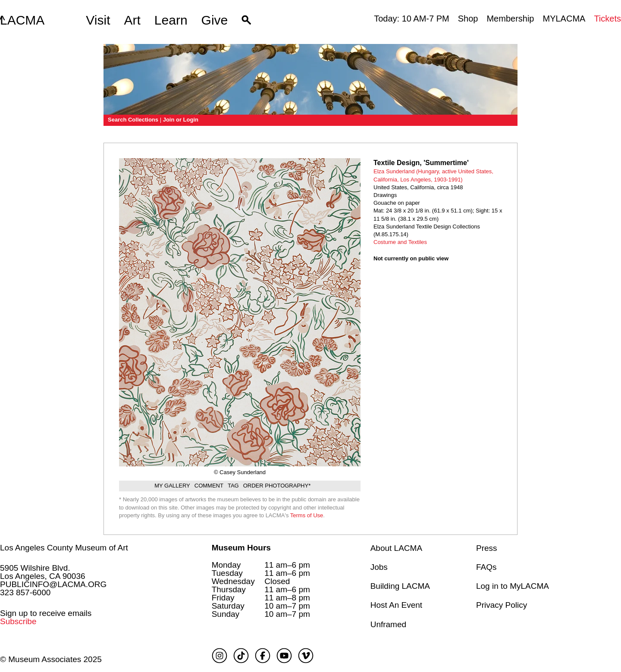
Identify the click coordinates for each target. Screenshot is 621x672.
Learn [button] (171, 20)
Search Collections (133, 120)
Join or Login (181, 120)
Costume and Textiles (400, 242)
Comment (209, 486)
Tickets (607, 19)
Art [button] (132, 20)
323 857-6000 (25, 592)
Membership (510, 19)
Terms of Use (307, 515)
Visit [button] (98, 20)
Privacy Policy (502, 605)
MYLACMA (564, 19)
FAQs (486, 567)
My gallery (172, 486)
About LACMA (396, 548)
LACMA (22, 20)
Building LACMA (400, 586)
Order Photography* (277, 486)
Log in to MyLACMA (513, 586)
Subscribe (18, 621)
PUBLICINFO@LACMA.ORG (53, 584)
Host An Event (396, 605)
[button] (246, 20)
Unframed (388, 624)
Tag (233, 486)
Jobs (379, 567)
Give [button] (215, 20)
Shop (468, 19)
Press (487, 548)
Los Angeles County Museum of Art (64, 548)
